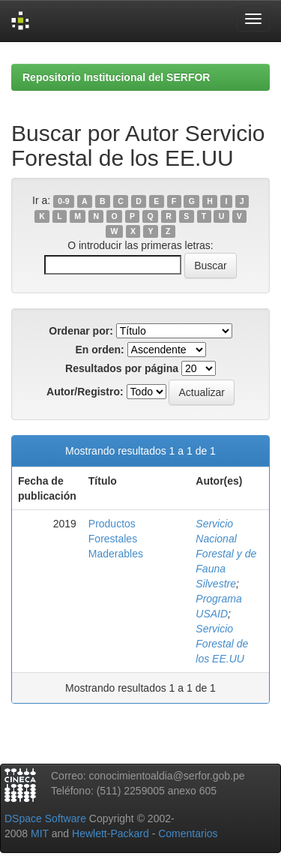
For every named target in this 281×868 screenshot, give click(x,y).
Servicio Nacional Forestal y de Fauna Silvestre (226, 554)
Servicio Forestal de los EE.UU (222, 644)
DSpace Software (45, 818)
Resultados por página (122, 368)
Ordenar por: (81, 331)
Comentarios (188, 833)
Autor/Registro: (85, 392)
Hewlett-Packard (111, 833)
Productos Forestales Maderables (116, 539)
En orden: (99, 350)
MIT (40, 833)
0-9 (63, 201)
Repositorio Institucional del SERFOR (116, 77)
